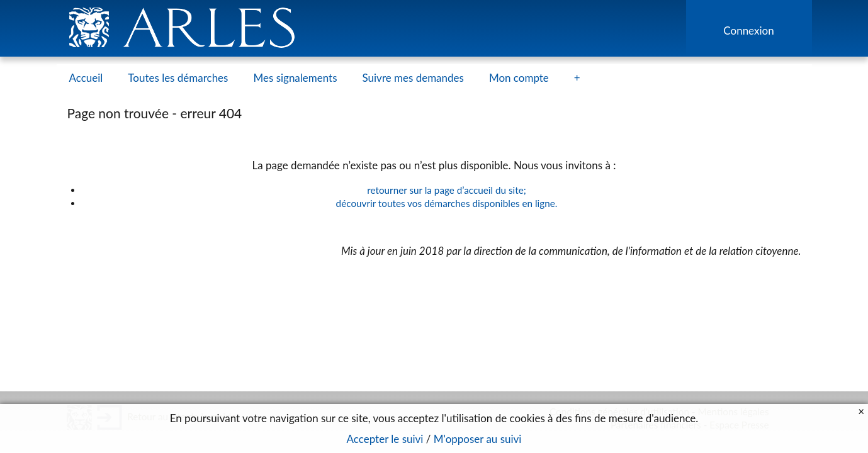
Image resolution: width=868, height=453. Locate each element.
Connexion (748, 31)
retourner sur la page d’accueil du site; (447, 190)
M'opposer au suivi (478, 439)
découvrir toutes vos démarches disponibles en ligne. (447, 203)
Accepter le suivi (385, 439)
